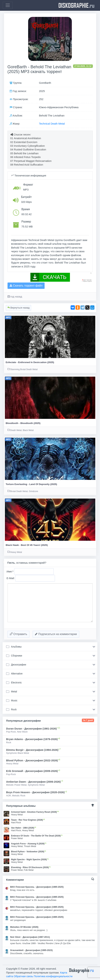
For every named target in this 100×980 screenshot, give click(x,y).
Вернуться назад (18, 308)
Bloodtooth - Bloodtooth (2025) (23, 423)
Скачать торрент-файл (26, 286)
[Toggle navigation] (8, 5)
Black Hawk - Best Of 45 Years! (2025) (27, 545)
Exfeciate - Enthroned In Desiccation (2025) (30, 362)
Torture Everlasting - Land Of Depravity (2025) (31, 484)
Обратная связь (23, 976)
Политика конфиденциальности (53, 976)
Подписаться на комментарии (56, 634)
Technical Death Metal (52, 124)
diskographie (76, 5)
